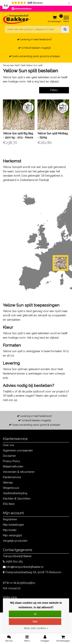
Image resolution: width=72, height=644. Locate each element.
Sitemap (8, 483)
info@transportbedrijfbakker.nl (23, 567)
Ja (35, 614)
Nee (35, 621)
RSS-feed (9, 504)
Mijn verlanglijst (12, 535)
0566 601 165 (13, 562)
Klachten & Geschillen (17, 499)
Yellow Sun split (34, 65)
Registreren (10, 519)
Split (23, 65)
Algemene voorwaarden (18, 450)
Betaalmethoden (13, 466)
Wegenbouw (11, 488)
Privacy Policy (12, 461)
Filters (54, 90)
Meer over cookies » (36, 628)
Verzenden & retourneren (19, 472)
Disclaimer (9, 456)
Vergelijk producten (15, 541)
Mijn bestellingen (13, 525)
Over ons (9, 445)
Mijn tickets (10, 530)
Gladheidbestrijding (15, 493)
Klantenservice (12, 477)
